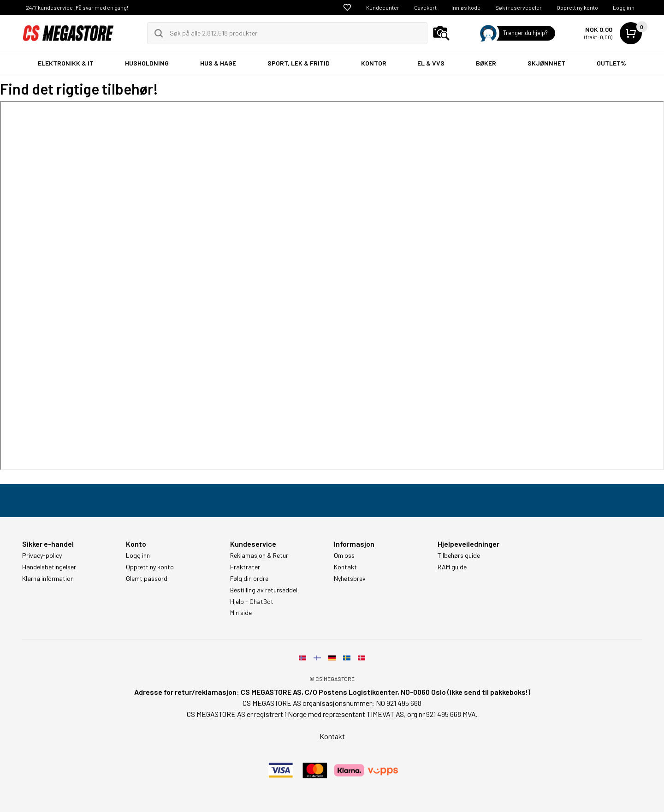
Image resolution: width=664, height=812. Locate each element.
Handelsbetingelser (49, 567)
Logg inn (624, 7)
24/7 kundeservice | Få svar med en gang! (77, 7)
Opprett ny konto (577, 7)
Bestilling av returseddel (264, 590)
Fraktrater (245, 567)
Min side (241, 613)
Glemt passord (147, 579)
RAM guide (452, 567)
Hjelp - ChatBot (252, 602)
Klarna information (48, 579)
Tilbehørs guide (459, 555)
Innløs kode (466, 7)
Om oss (344, 555)
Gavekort (425, 7)
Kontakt (345, 567)
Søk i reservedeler (519, 7)
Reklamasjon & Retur (259, 555)
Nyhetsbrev (350, 579)
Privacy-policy (42, 555)
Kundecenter (383, 7)
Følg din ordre (249, 579)
